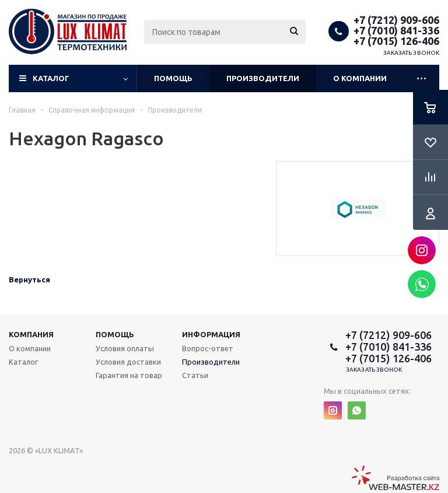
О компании (360, 78)
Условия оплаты (125, 348)
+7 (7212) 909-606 (396, 20)
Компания (31, 334)
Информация (211, 334)
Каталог (51, 78)
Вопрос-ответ (208, 348)
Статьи (195, 375)
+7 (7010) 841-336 (396, 30)
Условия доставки (128, 362)
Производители (263, 78)
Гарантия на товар (129, 375)
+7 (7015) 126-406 (396, 41)
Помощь (173, 78)
